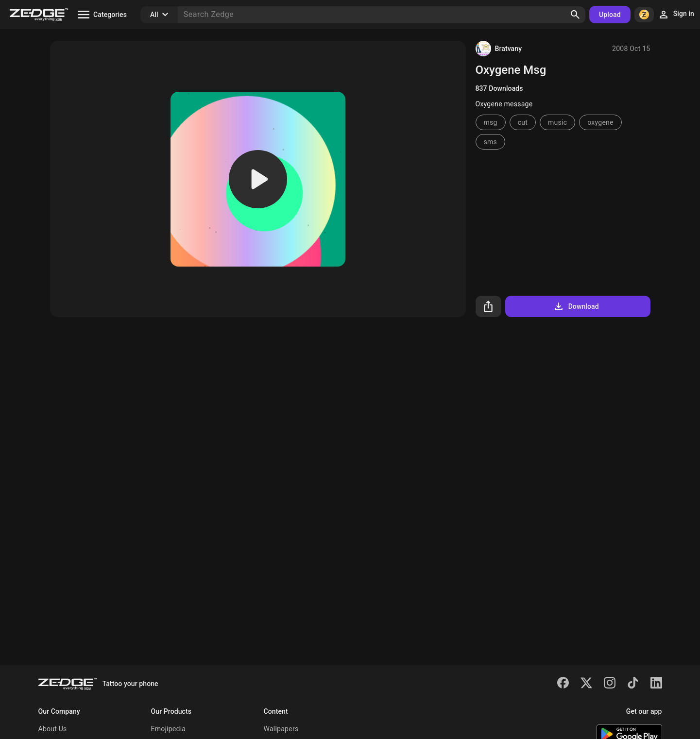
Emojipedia (169, 729)
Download (576, 306)
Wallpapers (281, 729)
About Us (53, 729)
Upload (610, 15)
